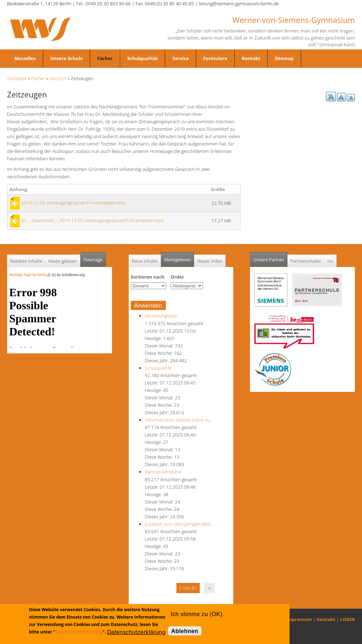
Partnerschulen (306, 261)
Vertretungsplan (162, 316)
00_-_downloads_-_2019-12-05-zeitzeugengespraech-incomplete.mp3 (92, 220)
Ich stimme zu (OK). (197, 614)
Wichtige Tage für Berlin (30, 275)
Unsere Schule (66, 58)
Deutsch (58, 78)
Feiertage (93, 260)
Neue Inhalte (145, 261)
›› (209, 588)
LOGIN (348, 619)
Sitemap (284, 58)
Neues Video (210, 261)
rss (330, 261)
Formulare (215, 58)
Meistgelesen (177, 260)
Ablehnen (185, 631)
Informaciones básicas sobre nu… (179, 420)
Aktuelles (25, 58)
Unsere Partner (270, 258)
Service (180, 58)
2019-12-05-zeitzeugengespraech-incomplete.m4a (73, 203)
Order (177, 277)
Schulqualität (143, 58)
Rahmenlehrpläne (163, 472)
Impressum (299, 619)
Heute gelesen (63, 261)
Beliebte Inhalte (26, 261)
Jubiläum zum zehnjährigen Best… (180, 524)
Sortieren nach (148, 277)
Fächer (105, 58)
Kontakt (251, 58)
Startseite (17, 78)
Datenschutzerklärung (79, 632)
